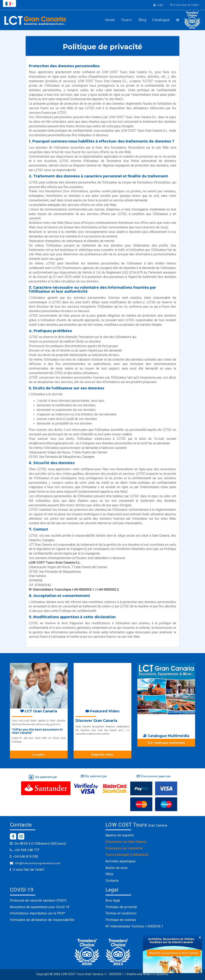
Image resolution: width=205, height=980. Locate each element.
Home (110, 20)
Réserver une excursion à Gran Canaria (174, 953)
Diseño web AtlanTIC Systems (147, 974)
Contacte (112, 881)
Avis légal (113, 900)
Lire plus (39, 755)
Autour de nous (117, 868)
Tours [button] (127, 20)
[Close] (200, 937)
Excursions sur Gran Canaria (126, 842)
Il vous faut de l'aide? (185, 5)
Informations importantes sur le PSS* (37, 913)
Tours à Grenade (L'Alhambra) (127, 855)
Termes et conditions (121, 913)
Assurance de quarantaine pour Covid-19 (40, 907)
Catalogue (161, 20)
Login (158, 5)
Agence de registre (120, 835)
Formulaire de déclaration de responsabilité (42, 920)
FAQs (110, 874)
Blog (142, 20)
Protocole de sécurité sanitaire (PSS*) (38, 900)
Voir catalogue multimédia (166, 743)
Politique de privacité (121, 907)
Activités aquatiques (121, 861)
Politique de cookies (121, 920)
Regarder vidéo (102, 755)
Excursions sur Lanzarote (124, 848)
